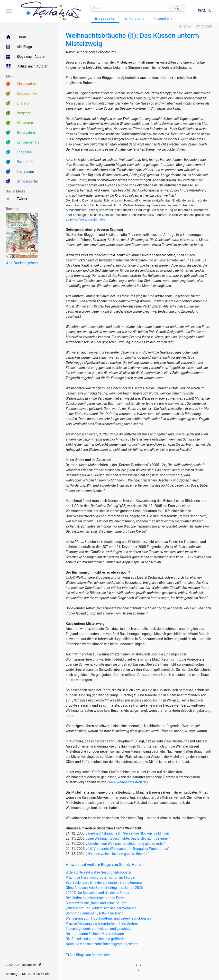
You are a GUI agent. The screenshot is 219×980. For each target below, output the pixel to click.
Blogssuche (105, 19)
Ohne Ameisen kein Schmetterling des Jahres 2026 (104, 888)
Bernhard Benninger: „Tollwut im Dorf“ (94, 913)
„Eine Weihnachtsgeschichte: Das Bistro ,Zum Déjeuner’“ (128, 838)
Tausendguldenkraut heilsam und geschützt (99, 929)
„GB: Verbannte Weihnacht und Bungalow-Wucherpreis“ (128, 849)
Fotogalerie (163, 19)
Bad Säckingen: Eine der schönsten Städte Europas (104, 883)
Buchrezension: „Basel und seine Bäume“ (97, 903)
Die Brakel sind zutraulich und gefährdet (96, 939)
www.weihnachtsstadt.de (128, 782)
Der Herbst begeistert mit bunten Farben (96, 898)
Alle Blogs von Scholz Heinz (89, 955)
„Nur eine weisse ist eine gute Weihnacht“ (117, 854)
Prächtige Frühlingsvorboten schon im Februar (101, 877)
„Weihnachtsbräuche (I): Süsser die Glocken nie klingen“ (128, 833)
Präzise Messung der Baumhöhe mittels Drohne (102, 923)
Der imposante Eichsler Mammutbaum (95, 934)
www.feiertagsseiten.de (87, 219)
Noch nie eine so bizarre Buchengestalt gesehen (102, 944)
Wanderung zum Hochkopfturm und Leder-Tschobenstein (109, 918)
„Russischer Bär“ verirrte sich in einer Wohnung (101, 908)
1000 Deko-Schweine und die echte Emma (97, 893)
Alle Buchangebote (22, 263)
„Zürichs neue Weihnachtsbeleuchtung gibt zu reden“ (126, 844)
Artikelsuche (134, 19)
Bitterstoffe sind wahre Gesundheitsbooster (99, 872)
